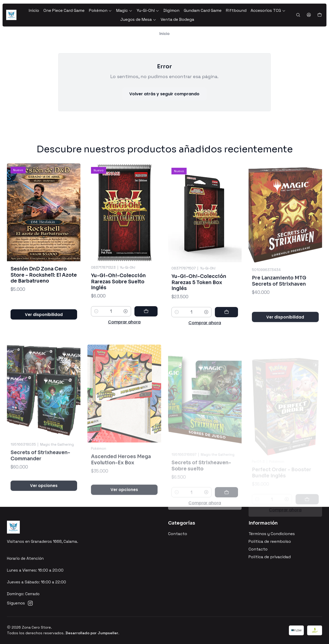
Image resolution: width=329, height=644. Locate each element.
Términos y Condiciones (272, 534)
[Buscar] (298, 15)
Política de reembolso (270, 542)
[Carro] (319, 15)
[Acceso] (309, 15)
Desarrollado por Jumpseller (92, 633)
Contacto (178, 534)
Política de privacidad (270, 557)
